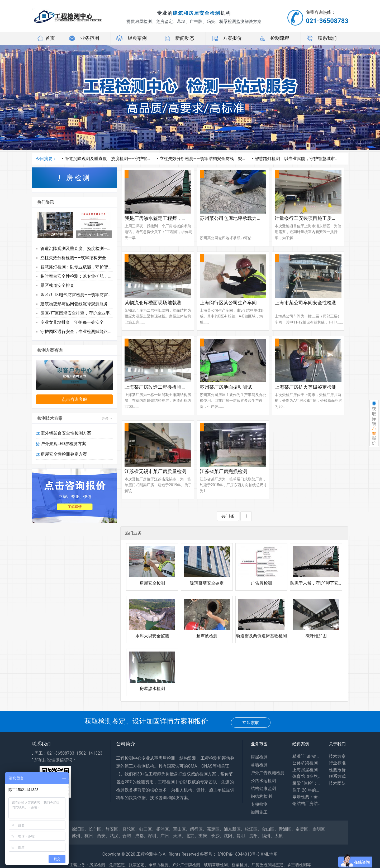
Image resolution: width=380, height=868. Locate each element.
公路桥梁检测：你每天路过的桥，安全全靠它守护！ (307, 763)
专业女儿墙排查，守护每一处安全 (72, 322)
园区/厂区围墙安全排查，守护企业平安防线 (81, 313)
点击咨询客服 (74, 399)
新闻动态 (179, 38)
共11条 (228, 516)
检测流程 (274, 38)
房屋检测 (259, 757)
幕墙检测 (259, 765)
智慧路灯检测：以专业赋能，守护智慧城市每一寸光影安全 (310, 159)
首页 (46, 38)
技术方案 (337, 756)
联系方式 (337, 776)
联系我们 (321, 38)
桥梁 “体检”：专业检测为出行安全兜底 (307, 783)
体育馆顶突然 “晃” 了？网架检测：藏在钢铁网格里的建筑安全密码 (307, 776)
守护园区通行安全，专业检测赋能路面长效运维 (85, 332)
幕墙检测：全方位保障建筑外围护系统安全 (307, 797)
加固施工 (259, 812)
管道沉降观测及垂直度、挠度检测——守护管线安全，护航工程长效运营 (131, 159)
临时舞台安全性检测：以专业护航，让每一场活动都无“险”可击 (99, 276)
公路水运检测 (263, 781)
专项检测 (259, 804)
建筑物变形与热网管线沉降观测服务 (74, 304)
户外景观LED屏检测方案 (61, 444)
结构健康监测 (263, 789)
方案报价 (226, 38)
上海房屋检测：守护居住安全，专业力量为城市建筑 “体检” (307, 770)
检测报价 (337, 770)
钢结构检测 (261, 796)
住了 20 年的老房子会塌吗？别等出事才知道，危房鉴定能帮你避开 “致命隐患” (307, 790)
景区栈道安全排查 (57, 285)
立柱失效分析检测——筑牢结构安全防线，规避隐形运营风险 (216, 159)
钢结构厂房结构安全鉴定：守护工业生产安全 (307, 804)
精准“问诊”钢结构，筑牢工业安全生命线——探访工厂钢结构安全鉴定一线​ (307, 756)
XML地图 (269, 854)
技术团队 (337, 783)
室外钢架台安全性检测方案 (64, 433)
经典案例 (131, 38)
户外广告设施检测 (268, 773)
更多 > (106, 418)
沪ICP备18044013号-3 (239, 854)
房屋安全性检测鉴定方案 (62, 454)
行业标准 (337, 763)
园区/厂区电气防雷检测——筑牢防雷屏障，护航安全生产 (93, 295)
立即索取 (251, 723)
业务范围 (84, 38)
